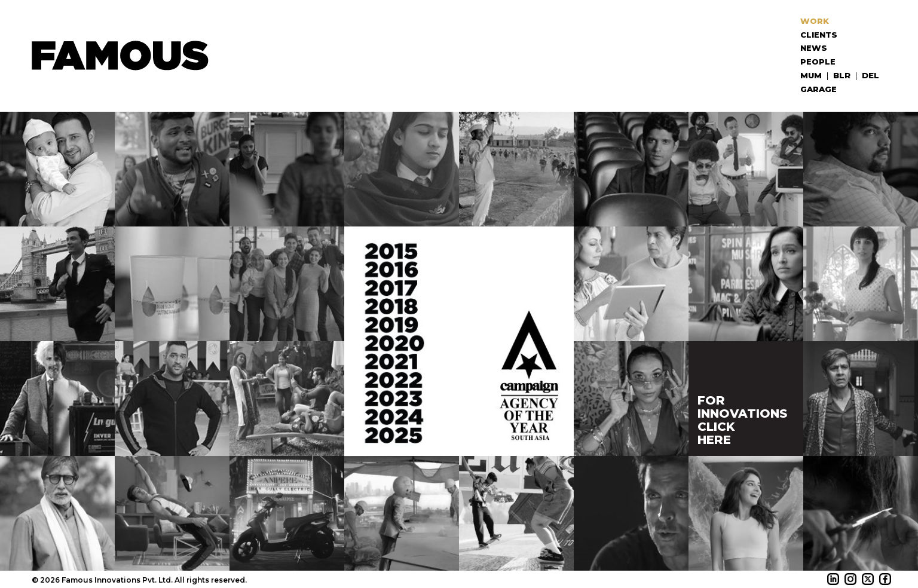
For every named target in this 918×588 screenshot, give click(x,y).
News (815, 48)
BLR (842, 75)
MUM (812, 75)
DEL (870, 75)
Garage (820, 89)
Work (816, 21)
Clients (820, 35)
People (819, 62)
